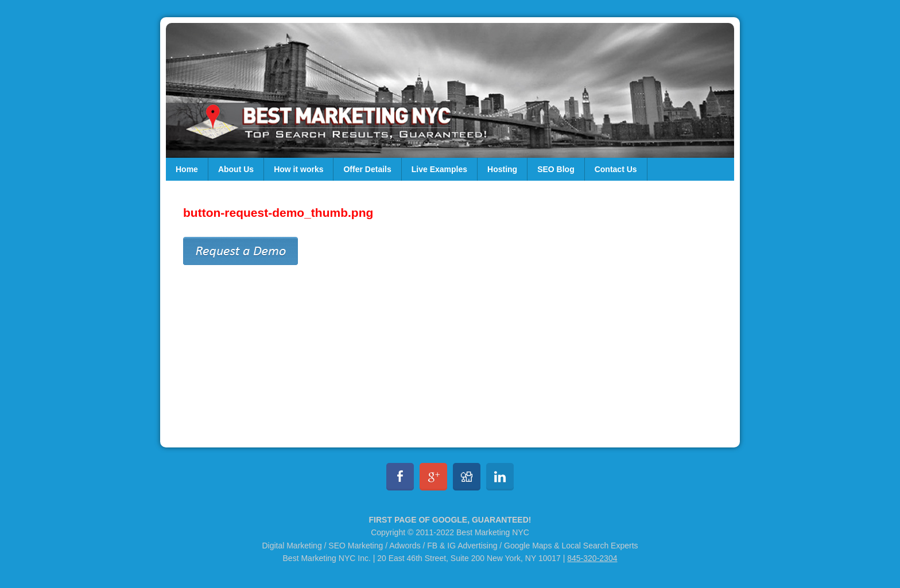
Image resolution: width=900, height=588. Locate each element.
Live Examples (439, 169)
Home (187, 169)
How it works (298, 169)
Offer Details (367, 169)
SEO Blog (556, 169)
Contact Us (616, 169)
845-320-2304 (592, 558)
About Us (236, 169)
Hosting (502, 169)
